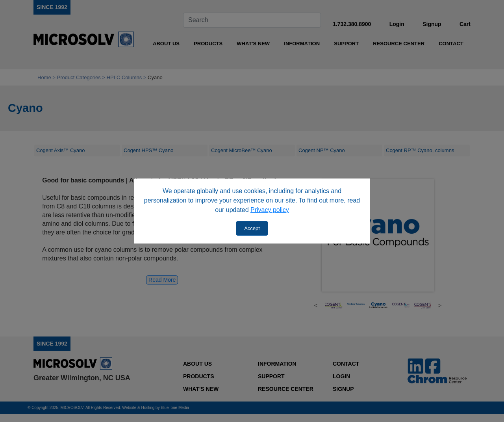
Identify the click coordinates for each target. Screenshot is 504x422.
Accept (252, 228)
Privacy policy (270, 210)
